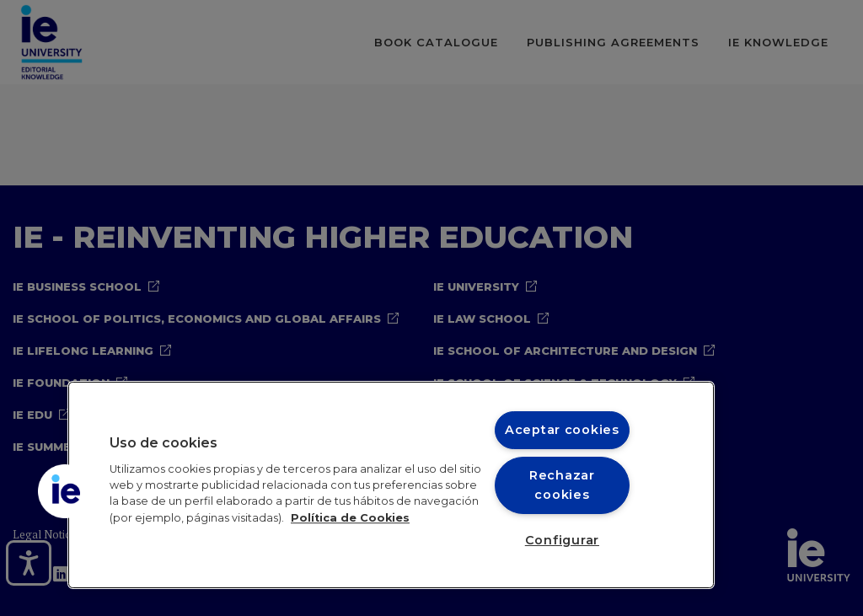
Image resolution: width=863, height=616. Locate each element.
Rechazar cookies (562, 485)
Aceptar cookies (562, 430)
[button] (65, 491)
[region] (391, 485)
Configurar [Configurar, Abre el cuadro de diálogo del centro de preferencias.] (562, 540)
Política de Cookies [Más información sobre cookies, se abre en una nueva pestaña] (350, 518)
